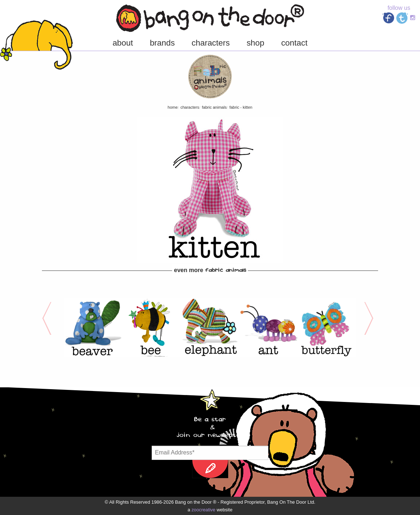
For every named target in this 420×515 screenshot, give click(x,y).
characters (190, 107)
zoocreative (203, 510)
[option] (93, 327)
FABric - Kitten (241, 107)
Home (173, 107)
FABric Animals (214, 107)
